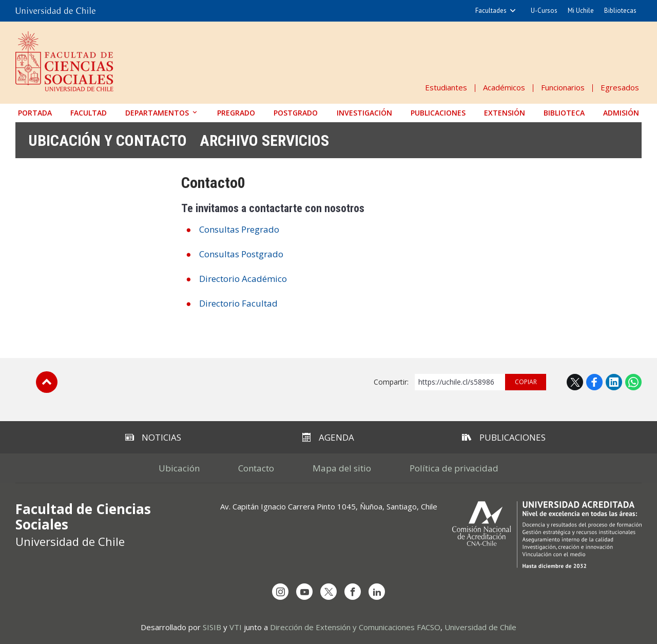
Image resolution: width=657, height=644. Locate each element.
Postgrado (296, 113)
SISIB (212, 627)
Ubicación (179, 468)
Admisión (621, 113)
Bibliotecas (620, 11)
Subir (47, 382)
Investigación (364, 113)
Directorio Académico (243, 279)
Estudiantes (446, 87)
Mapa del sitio (342, 468)
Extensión (505, 113)
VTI (236, 627)
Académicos (504, 87)
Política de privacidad (454, 468)
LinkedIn (614, 382)
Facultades (491, 11)
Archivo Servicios (264, 140)
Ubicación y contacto (108, 140)
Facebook (594, 382)
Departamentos (157, 113)
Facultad (89, 113)
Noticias (153, 437)
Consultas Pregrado (239, 229)
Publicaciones (438, 113)
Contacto (256, 468)
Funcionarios (563, 87)
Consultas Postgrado (241, 254)
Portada (35, 113)
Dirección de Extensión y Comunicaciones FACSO (355, 627)
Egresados (620, 87)
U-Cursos (544, 11)
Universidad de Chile (480, 627)
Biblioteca (564, 113)
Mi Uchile (581, 11)
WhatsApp (633, 382)
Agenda (328, 437)
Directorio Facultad (238, 303)
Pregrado (236, 113)
